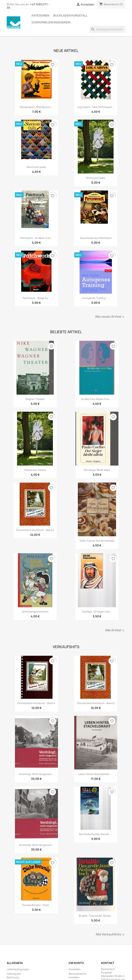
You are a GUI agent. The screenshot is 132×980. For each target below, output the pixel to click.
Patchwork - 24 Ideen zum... (36, 238)
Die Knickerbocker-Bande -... (96, 834)
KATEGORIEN (40, 15)
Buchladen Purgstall (70, 15)
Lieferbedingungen (18, 969)
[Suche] (107, 29)
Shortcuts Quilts (36, 167)
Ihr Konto (76, 963)
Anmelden (75, 969)
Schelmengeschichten (35, 612)
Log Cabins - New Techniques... (96, 107)
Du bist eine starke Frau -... (97, 399)
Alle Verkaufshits (111, 935)
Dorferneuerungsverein (51, 22)
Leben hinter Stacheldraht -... (96, 774)
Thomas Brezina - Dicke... (36, 905)
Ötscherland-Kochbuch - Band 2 (35, 530)
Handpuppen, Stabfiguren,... (36, 107)
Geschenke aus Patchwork (96, 238)
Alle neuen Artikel (110, 317)
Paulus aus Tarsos (35, 470)
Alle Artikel (115, 630)
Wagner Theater (35, 399)
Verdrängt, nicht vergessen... (36, 774)
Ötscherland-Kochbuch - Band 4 (36, 703)
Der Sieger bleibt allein (97, 470)
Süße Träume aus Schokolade (97, 541)
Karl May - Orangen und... (97, 612)
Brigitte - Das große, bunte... (96, 916)
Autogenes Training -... (96, 298)
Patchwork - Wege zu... (36, 298)
